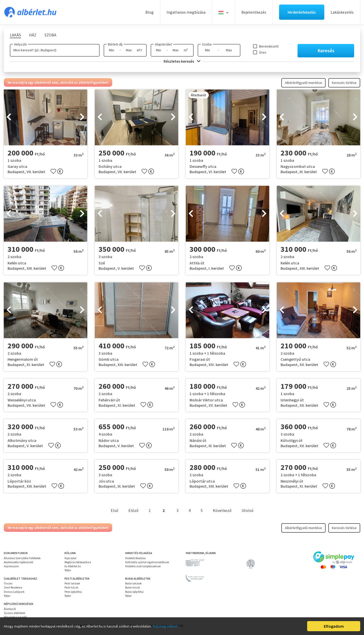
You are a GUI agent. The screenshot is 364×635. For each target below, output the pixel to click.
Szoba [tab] (50, 35)
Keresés (326, 50)
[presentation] (9, 117)
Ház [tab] (33, 35)
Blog (150, 12)
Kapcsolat (70, 558)
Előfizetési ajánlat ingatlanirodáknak (147, 562)
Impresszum (11, 566)
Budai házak (133, 587)
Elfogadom (334, 626)
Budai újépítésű (134, 592)
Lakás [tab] (15, 35)
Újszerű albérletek (15, 613)
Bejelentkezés (254, 12)
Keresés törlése (344, 83)
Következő (222, 510)
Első (115, 510)
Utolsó (248, 510)
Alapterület (163, 44)
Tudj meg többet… (167, 626)
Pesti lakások (72, 583)
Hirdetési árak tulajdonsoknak (143, 566)
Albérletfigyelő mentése (303, 83)
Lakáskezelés (342, 12)
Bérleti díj (115, 44)
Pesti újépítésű (73, 592)
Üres (263, 52)
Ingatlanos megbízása (186, 12)
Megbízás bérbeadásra (78, 562)
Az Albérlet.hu (73, 566)
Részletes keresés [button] (182, 61)
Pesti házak (71, 587)
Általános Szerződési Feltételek (22, 558)
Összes (8, 583)
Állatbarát (10, 609)
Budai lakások (133, 583)
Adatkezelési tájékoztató (18, 562)
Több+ (68, 570)
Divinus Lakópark (14, 592)
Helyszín (20, 44)
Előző (133, 510)
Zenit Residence (13, 587)
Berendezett (269, 46)
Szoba (207, 44)
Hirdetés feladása (135, 558)
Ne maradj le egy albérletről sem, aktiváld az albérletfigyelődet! (58, 82)
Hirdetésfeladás (302, 12)
